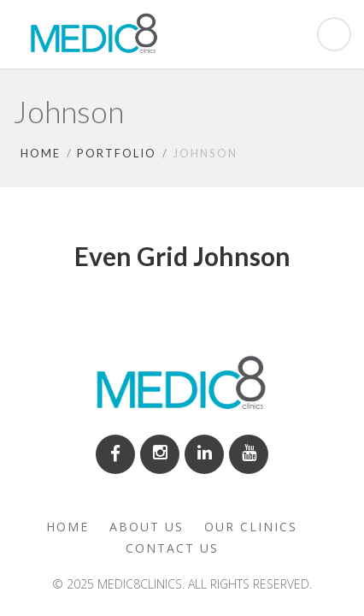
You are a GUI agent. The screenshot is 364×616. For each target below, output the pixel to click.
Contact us (172, 548)
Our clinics (251, 527)
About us (147, 527)
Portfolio (117, 153)
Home (41, 153)
